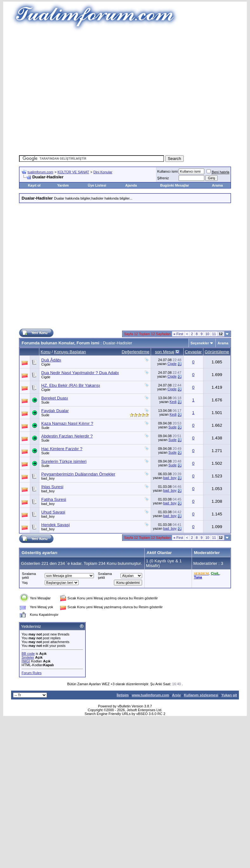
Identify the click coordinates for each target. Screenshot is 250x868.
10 (207, 334)
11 (214, 334)
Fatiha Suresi (54, 499)
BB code (28, 654)
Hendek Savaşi (56, 525)
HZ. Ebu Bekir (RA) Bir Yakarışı (71, 385)
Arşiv (176, 695)
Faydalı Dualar (55, 411)
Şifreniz (163, 178)
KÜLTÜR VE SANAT (73, 172)
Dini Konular (103, 172)
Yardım (63, 185)
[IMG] (26, 661)
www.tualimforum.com (150, 695)
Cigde (46, 364)
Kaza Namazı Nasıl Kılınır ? (67, 423)
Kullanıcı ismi (168, 171)
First (178, 334)
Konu (46, 352)
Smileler (28, 657)
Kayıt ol (34, 185)
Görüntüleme (217, 352)
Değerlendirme (135, 352)
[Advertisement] (116, 91)
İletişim (123, 695)
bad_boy (48, 478)
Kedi (173, 402)
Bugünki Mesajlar (175, 185)
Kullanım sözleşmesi (201, 695)
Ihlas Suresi (52, 487)
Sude (45, 402)
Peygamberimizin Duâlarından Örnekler (78, 474)
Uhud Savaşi (53, 512)
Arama (217, 185)
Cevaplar (193, 352)
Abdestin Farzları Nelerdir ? (67, 436)
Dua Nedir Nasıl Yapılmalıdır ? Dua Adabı (80, 373)
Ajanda (131, 185)
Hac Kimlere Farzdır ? (62, 449)
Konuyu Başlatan (70, 352)
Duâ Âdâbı (51, 360)
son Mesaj (165, 352)
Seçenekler (200, 343)
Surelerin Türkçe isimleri (64, 461)
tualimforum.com (40, 172)
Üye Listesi (97, 185)
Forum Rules (32, 673)
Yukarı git (229, 695)
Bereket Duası (55, 398)
